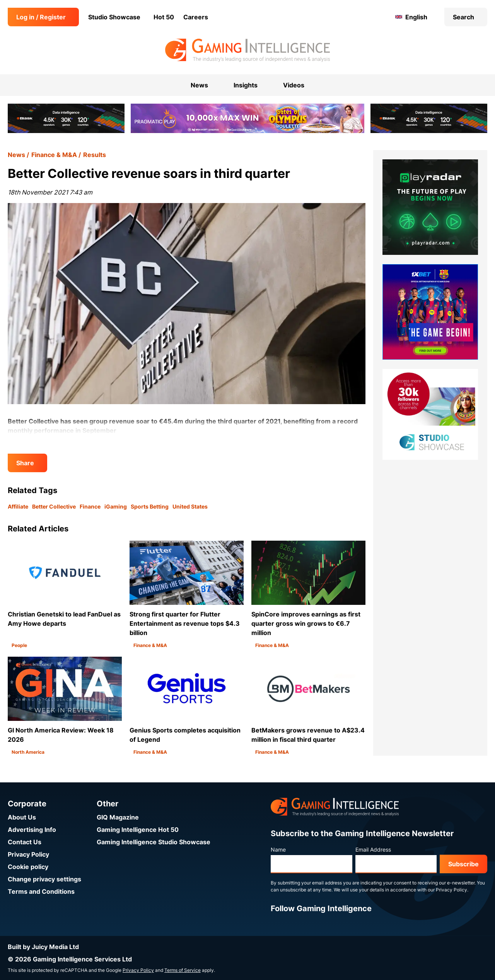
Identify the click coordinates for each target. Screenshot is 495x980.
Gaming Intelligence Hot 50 (138, 830)
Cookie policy (28, 867)
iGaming (116, 506)
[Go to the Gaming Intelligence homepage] (247, 50)
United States (190, 506)
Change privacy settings (44, 879)
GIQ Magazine (118, 817)
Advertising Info (32, 830)
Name (278, 849)
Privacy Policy (28, 854)
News (16, 155)
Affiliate (18, 506)
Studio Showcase (114, 17)
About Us (22, 817)
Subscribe (463, 864)
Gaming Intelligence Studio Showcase (154, 842)
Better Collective (54, 506)
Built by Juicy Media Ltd (43, 947)
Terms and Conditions (41, 891)
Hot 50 (164, 17)
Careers (196, 17)
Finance (90, 506)
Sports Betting (150, 506)
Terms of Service (183, 970)
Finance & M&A (54, 155)
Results (95, 155)
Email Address (373, 849)
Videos (294, 85)
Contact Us (25, 842)
